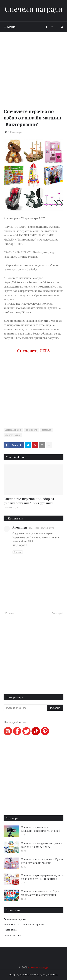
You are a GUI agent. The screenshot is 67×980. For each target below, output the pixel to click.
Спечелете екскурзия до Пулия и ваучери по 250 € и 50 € (42, 845)
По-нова (10, 613)
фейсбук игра (13, 435)
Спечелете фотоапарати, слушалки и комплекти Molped (41, 829)
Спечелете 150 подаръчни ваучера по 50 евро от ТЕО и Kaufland (42, 877)
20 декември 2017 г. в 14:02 (41, 528)
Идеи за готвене (12, 935)
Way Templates (50, 974)
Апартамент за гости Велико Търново (24, 924)
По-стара (57, 613)
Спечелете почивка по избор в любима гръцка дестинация (40, 893)
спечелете (32, 430)
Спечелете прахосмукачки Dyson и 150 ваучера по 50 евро (42, 861)
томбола (46, 430)
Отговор (18, 552)
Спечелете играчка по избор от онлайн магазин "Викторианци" (29, 501)
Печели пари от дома (15, 919)
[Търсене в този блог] (26, 708)
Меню (11, 27)
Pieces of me (10, 930)
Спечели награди (34, 9)
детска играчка (13, 430)
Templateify (26, 974)
